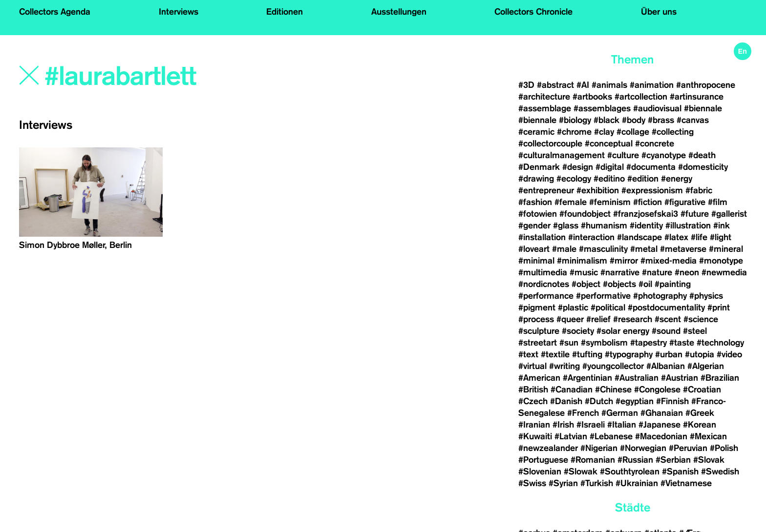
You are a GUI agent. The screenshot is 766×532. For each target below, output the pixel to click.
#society (578, 331)
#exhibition (598, 190)
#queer (570, 319)
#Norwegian (643, 448)
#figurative (685, 202)
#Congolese (657, 389)
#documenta (651, 167)
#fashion (535, 202)
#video (729, 354)
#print (719, 307)
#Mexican (708, 436)
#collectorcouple (550, 143)
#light (721, 237)
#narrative (620, 272)
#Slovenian (540, 471)
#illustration (688, 225)
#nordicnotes (544, 284)
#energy (677, 179)
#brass (661, 120)
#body (634, 120)
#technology (720, 343)
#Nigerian (599, 448)
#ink (722, 225)
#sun (569, 343)
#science (701, 319)
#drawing (536, 179)
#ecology (574, 179)
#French (583, 413)
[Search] (188, 77)
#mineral (726, 249)
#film (718, 202)
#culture (623, 155)
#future (695, 214)
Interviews (179, 12)
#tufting (587, 354)
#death (702, 155)
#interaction (591, 237)
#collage (633, 132)
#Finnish (672, 401)
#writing (564, 366)
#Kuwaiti (535, 436)
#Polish (724, 448)
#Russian (635, 460)
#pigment (537, 307)
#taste (682, 343)
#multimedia (543, 272)
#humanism (604, 225)
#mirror (624, 261)
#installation (542, 237)
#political (608, 307)
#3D (526, 85)
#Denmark (539, 167)
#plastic (573, 307)
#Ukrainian (637, 483)
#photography (660, 296)
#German (620, 413)
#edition (643, 179)
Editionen (285, 12)
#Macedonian (661, 436)
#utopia (700, 354)
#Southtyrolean (630, 471)
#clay (604, 132)
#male (564, 249)
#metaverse (683, 249)
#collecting (673, 132)
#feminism (610, 202)
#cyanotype (664, 155)
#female (571, 202)
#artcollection (641, 97)
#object (586, 284)
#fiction (648, 202)
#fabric (699, 190)
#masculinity (603, 249)
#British (533, 389)
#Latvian (571, 436)
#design (578, 167)
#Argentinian (587, 378)
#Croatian (702, 389)
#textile (555, 354)
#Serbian (673, 460)
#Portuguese (543, 460)
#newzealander (548, 448)
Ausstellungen (399, 12)
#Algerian (706, 366)
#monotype (721, 261)
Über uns (659, 12)
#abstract (555, 85)
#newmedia (724, 272)
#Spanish (680, 471)
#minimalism (582, 261)
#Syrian (563, 483)
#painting (673, 284)
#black (606, 120)
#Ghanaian (662, 413)
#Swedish (720, 471)
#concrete (655, 143)
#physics (706, 296)
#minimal (536, 261)
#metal (644, 249)
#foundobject (585, 214)
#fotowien (538, 214)
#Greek (700, 413)
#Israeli (591, 425)
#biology (575, 120)
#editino (609, 179)
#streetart (538, 343)
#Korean (700, 425)
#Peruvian (688, 448)
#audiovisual (657, 108)
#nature (657, 272)
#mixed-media (669, 261)
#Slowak (581, 471)
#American (539, 378)
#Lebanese (611, 436)
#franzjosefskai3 (646, 214)
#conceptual (609, 143)
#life (699, 237)
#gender (534, 225)
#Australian (637, 378)
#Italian (622, 425)
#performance (546, 296)
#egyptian (635, 401)
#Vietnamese (686, 483)
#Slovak (709, 460)
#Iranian (534, 425)
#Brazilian (720, 378)
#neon (687, 272)
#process (536, 319)
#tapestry (649, 343)
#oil (645, 284)
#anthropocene (706, 85)
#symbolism (604, 343)
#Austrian (680, 378)
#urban (669, 354)
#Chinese (613, 389)
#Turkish (597, 483)
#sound (666, 331)
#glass (566, 225)
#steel (695, 331)
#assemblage (545, 108)
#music (584, 272)
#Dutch (599, 401)
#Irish (563, 425)
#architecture (544, 97)
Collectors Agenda (55, 12)
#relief (598, 319)
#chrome (574, 132)
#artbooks (592, 97)
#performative (603, 296)
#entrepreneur (546, 190)
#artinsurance (697, 97)
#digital (610, 167)
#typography (629, 354)
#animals (609, 85)
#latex (676, 237)
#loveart (534, 249)
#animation (652, 85)
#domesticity (703, 167)
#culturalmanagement (562, 155)
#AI (583, 85)
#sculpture (539, 331)
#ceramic (536, 132)
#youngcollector (613, 366)
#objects (619, 284)
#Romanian (593, 460)
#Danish (566, 401)
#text (528, 354)
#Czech (533, 401)
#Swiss (532, 483)
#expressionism (652, 190)
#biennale (703, 108)
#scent (668, 319)
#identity (646, 225)
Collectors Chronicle (533, 12)
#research (633, 319)
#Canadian (572, 389)
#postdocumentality (666, 307)
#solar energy (623, 331)
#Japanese (660, 425)
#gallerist (729, 214)
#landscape (639, 237)
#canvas (693, 120)
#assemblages (602, 108)
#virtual (532, 366)
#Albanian (666, 366)
